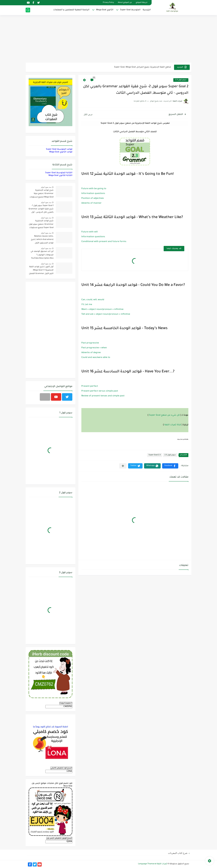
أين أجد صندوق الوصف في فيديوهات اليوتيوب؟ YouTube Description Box (42, 255)
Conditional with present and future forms (104, 242)
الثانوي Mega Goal (105, 10)
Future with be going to (94, 189)
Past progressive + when (94, 348)
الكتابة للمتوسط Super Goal (59, 173)
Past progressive (90, 343)
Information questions (93, 194)
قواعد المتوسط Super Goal (59, 149)
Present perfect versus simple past (100, 391)
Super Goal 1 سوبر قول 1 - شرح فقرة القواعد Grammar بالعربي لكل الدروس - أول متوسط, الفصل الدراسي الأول (41, 210)
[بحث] (28, 10)
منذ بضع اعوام (46, 187)
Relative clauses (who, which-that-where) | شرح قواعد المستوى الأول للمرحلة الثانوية (42, 240)
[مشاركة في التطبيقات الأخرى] (123, 466)
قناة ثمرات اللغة (173, 425)
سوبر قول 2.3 (181, 80)
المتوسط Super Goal (130, 10)
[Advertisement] (108, 39)
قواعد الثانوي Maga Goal (61, 152)
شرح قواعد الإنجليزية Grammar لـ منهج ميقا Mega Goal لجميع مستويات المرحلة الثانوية (42, 194)
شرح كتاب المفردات (178, 853)
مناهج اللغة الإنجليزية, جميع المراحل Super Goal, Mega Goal (143, 67)
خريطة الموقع (142, 3)
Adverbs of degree (91, 353)
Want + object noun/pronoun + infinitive (102, 310)
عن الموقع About (125, 3)
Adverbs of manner (91, 203)
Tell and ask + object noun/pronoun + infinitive (106, 314)
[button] (170, 466)
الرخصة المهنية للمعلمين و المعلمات (71, 10)
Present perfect (90, 386)
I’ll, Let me (87, 305)
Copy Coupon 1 (66, 703)
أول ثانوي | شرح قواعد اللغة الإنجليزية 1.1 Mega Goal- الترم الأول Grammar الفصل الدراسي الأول (41, 271)
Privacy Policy (108, 3)
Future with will (90, 232)
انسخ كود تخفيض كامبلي (61, 768)
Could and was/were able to (96, 358)
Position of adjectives (93, 198)
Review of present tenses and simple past (103, 396)
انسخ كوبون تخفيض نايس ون (59, 838)
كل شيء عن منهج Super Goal (164, 415)
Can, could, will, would (93, 300)
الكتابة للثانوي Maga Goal (60, 175)
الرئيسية (147, 10)
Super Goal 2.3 (155, 455)
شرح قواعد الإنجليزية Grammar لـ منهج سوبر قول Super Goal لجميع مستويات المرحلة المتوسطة (41, 225)
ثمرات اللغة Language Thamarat (153, 864)
